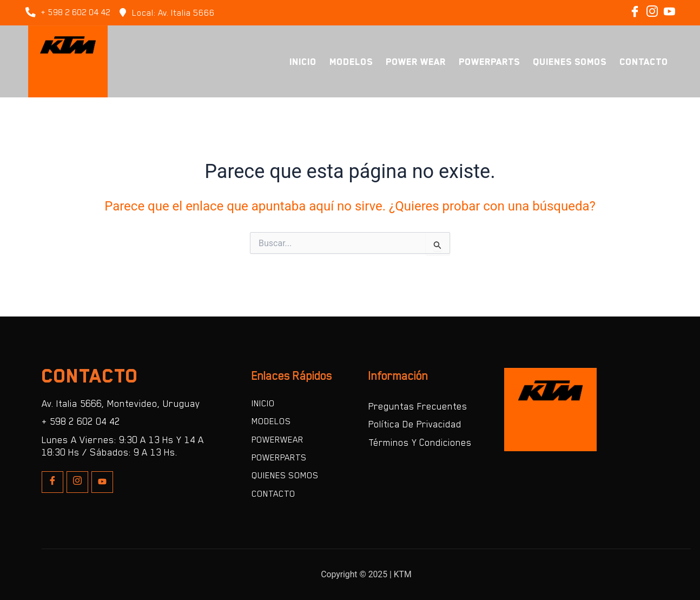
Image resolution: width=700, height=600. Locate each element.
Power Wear (416, 62)
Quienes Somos (570, 62)
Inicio (303, 62)
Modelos (351, 62)
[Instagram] (652, 13)
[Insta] (77, 482)
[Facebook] (635, 13)
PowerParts (489, 62)
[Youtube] (102, 482)
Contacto (644, 62)
